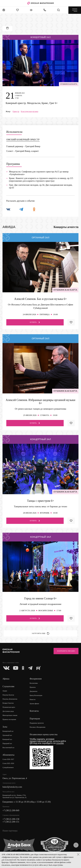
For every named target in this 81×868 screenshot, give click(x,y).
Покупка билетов (8, 695)
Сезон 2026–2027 (8, 759)
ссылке (60, 743)
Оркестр (16, 112)
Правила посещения (9, 719)
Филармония (36, 679)
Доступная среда (8, 711)
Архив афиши (34, 704)
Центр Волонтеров (36, 695)
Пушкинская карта (9, 707)
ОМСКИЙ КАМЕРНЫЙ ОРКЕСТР (23, 140)
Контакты (34, 711)
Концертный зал (8, 731)
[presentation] (76, 845)
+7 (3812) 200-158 (11, 819)
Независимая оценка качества (43, 734)
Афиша (6, 679)
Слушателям (8, 686)
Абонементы (8, 755)
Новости (32, 699)
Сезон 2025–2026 (8, 763)
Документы (33, 691)
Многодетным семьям (10, 715)
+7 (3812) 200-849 (11, 810)
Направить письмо (66, 651)
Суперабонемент (8, 767)
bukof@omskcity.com (12, 787)
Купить (35, 322)
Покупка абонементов (10, 699)
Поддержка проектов (37, 723)
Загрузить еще (41, 633)
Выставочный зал (8, 748)
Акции (5, 691)
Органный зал (7, 735)
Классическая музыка (29, 112)
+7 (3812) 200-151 (11, 822)
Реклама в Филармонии (38, 727)
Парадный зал (7, 743)
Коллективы (34, 683)
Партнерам (35, 719)
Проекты (33, 687)
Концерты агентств (66, 227)
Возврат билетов (8, 703)
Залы (5, 727)
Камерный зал (7, 739)
